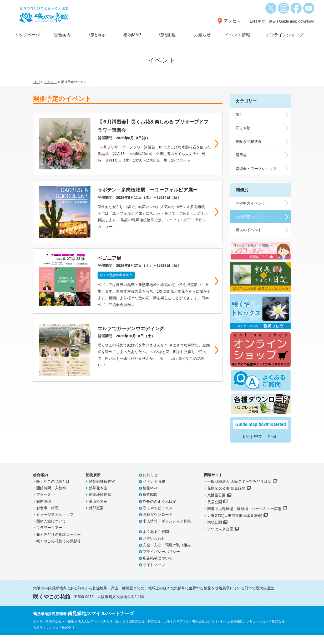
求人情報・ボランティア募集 (167, 530)
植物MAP (132, 35)
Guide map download (297, 21)
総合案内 (62, 35)
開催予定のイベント (252, 217)
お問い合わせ (154, 547)
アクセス (232, 21)
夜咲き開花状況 (249, 142)
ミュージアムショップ (55, 524)
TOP (36, 82)
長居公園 (215, 511)
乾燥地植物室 (100, 504)
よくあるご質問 (156, 541)
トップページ (27, 35)
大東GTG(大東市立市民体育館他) (235, 524)
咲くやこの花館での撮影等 (59, 550)
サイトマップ (154, 574)
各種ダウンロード (158, 524)
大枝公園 (215, 531)
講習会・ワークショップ (256, 169)
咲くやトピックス (158, 517)
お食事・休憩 (47, 517)
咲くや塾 (243, 128)
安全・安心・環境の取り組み (167, 554)
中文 (262, 21)
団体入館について (51, 530)
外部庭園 (96, 517)
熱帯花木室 (98, 497)
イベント (50, 82)
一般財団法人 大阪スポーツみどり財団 (239, 491)
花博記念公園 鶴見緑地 (226, 497)
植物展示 (97, 35)
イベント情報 (237, 35)
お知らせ (202, 35)
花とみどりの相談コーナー (59, 543)
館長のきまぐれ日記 (160, 510)
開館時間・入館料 (51, 497)
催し (239, 115)
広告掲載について (158, 567)
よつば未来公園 (220, 538)
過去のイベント (249, 230)
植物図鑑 (167, 35)
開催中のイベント (250, 203)
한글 (272, 21)
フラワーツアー (49, 537)
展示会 (241, 155)
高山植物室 (98, 510)
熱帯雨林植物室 (102, 491)
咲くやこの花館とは (53, 491)
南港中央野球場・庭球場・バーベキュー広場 (244, 518)
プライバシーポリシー (161, 561)
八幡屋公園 (217, 504)
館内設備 (44, 510)
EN (252, 21)
